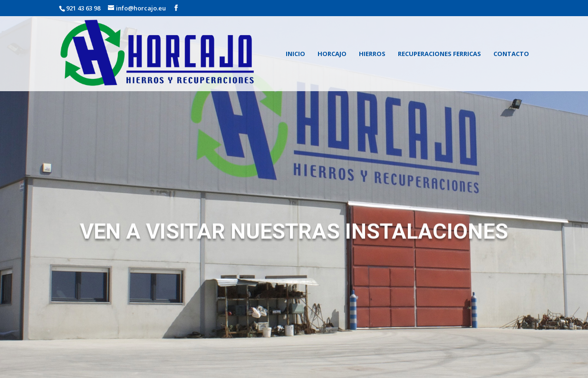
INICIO (295, 54)
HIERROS (372, 54)
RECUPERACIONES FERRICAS (439, 54)
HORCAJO (332, 54)
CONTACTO (511, 54)
